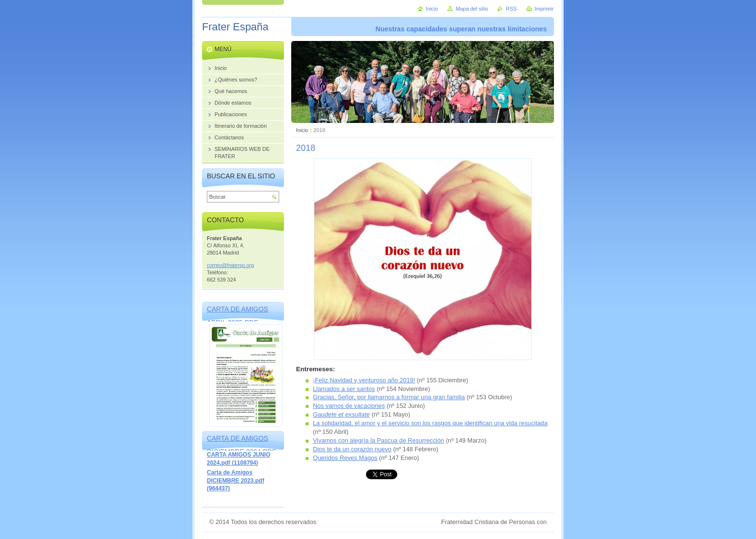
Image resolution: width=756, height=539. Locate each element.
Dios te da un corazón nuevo (352, 449)
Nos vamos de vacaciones (349, 406)
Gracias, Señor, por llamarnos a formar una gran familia (389, 397)
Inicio (302, 130)
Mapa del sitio (472, 9)
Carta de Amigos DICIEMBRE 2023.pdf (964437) (236, 480)
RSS (511, 9)
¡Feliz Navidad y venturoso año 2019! (364, 380)
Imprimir (544, 9)
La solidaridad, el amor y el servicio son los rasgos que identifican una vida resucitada (430, 423)
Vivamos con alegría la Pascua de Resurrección (378, 440)
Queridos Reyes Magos (345, 458)
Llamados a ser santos (344, 389)
